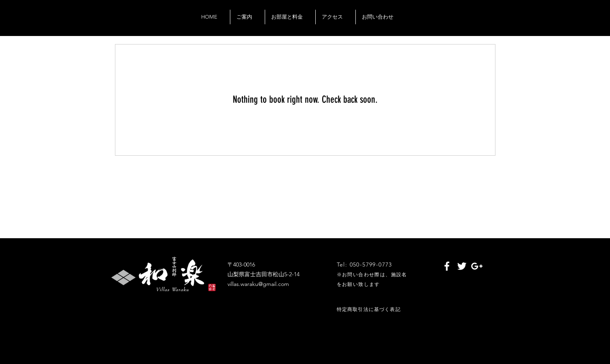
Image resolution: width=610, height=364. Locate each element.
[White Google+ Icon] (477, 266)
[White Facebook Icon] (447, 266)
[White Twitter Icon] (462, 266)
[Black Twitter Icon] (459, 26)
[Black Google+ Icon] (471, 26)
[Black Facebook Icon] (447, 26)
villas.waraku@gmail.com (258, 284)
